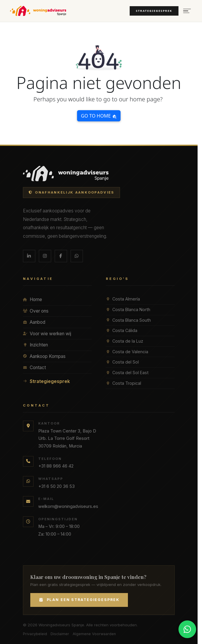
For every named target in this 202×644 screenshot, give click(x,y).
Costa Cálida (122, 330)
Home (32, 299)
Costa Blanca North (128, 309)
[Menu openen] (187, 11)
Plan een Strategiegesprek (79, 600)
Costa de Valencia (127, 352)
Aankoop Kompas (44, 356)
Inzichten (35, 345)
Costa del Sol (122, 362)
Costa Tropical (123, 383)
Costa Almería (123, 299)
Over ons (36, 311)
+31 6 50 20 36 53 (56, 486)
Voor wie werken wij (47, 334)
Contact (34, 368)
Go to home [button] (99, 116)
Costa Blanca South (128, 320)
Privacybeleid (35, 634)
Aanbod (34, 322)
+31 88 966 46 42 (56, 466)
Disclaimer (60, 634)
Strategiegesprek (154, 11)
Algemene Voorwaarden (94, 634)
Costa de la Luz (125, 341)
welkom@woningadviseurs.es (68, 506)
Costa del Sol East (127, 373)
